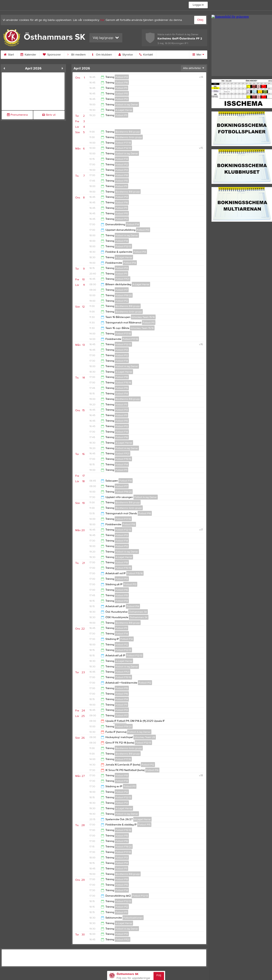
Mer (198, 55)
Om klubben (102, 55)
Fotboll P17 (122, 290)
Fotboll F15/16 (123, 383)
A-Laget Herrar (124, 110)
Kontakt (146, 55)
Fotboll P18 (122, 175)
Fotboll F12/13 (123, 148)
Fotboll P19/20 (124, 295)
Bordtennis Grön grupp (129, 137)
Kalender (28, 55)
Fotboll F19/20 (124, 847)
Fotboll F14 (122, 159)
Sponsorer (52, 55)
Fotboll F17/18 (123, 143)
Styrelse (126, 55)
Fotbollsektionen (133, 918)
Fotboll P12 (122, 99)
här (102, 20)
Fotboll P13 (122, 77)
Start (9, 55)
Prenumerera (17, 115)
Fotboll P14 (130, 263)
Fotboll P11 (121, 88)
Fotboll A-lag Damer (127, 105)
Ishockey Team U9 (145, 737)
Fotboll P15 (122, 94)
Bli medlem (77, 55)
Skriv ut (49, 115)
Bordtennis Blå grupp (128, 132)
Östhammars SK (138, 612)
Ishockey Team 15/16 (143, 317)
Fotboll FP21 (123, 279)
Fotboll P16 (122, 83)
